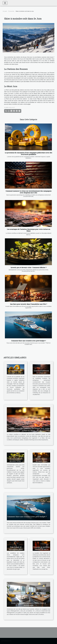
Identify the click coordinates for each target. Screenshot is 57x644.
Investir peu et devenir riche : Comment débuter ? (29, 267)
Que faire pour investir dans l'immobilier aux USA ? (28, 304)
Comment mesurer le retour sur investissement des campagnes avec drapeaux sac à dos (29, 192)
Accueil (5, 11)
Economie (11, 11)
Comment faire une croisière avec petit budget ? (28, 341)
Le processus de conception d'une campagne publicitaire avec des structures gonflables (28, 154)
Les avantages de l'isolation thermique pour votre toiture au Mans (29, 230)
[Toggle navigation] (5, 3)
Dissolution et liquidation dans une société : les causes (16, 550)
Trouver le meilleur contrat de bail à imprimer (41, 549)
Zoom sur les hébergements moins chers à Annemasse (28, 604)
